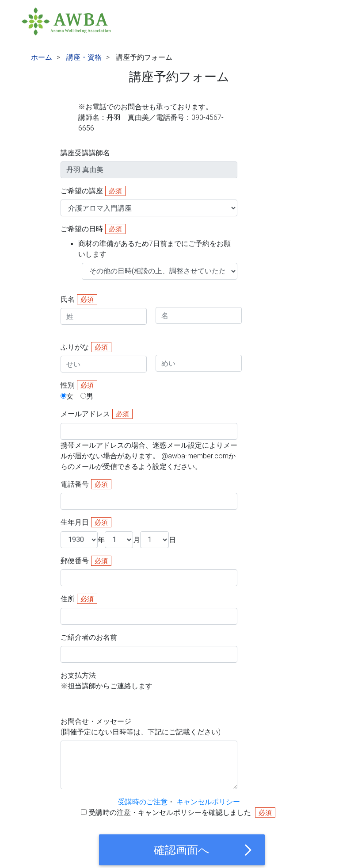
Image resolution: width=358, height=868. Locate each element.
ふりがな (75, 347)
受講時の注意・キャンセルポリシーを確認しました (171, 812)
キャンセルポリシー (208, 802)
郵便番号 (75, 561)
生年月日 (75, 522)
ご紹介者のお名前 (89, 637)
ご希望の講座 (82, 191)
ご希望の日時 (149, 241)
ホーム (42, 57)
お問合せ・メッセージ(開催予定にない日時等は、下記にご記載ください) (141, 726)
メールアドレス (85, 414)
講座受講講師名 (85, 153)
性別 (68, 385)
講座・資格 (84, 57)
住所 (68, 599)
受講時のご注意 (143, 802)
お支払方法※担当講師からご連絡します (107, 680)
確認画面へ (204, 850)
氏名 (68, 299)
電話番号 (75, 484)
